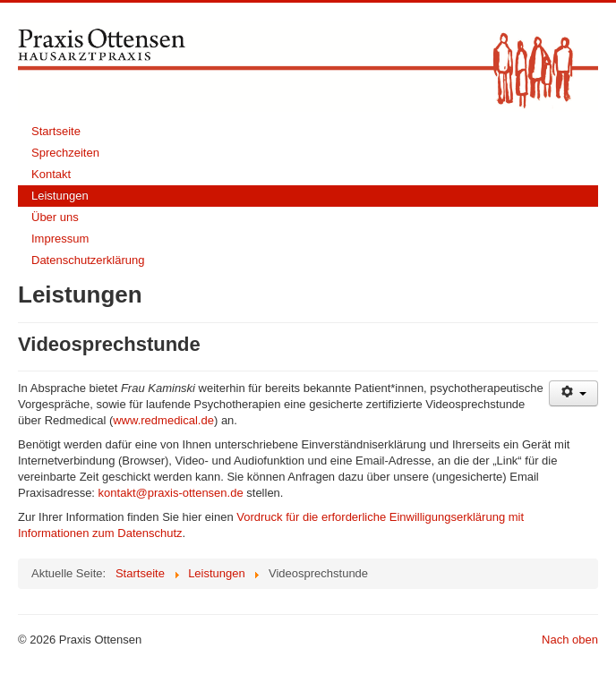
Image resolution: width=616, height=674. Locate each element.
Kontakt (51, 174)
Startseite (56, 131)
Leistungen (60, 196)
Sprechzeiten (65, 153)
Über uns (55, 217)
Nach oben (570, 640)
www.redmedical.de (163, 420)
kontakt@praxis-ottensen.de (171, 493)
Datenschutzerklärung (88, 260)
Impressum (60, 239)
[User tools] (573, 393)
